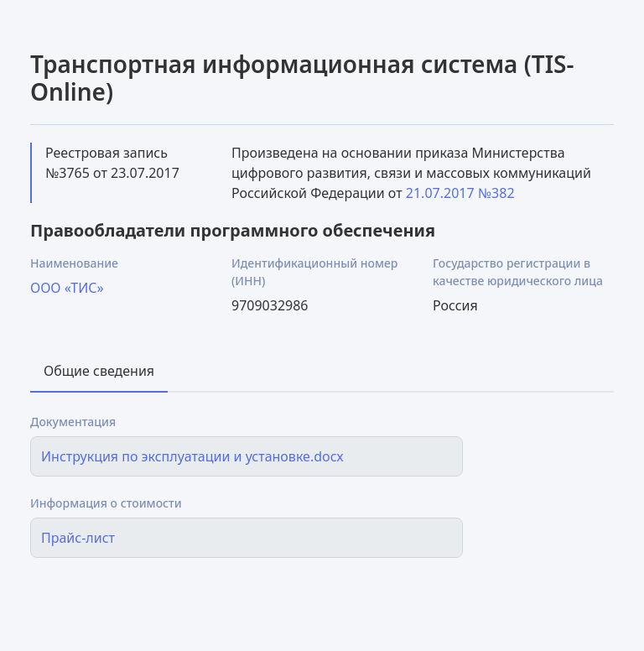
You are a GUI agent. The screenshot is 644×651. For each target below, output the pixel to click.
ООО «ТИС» (67, 288)
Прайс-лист (78, 538)
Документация (73, 422)
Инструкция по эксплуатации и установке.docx (192, 456)
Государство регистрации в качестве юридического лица (518, 272)
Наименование (74, 263)
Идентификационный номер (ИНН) (314, 272)
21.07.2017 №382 (460, 193)
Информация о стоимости (106, 503)
